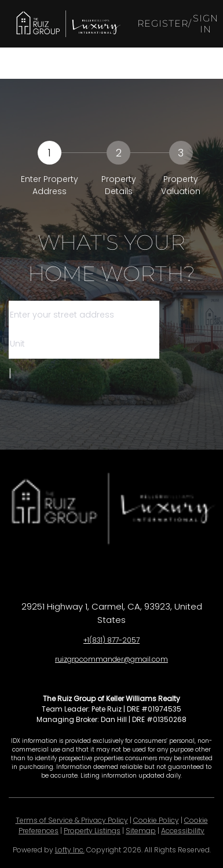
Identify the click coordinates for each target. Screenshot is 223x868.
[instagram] (147, 574)
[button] (67, 24)
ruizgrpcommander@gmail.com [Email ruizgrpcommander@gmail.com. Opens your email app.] (111, 659)
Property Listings (92, 831)
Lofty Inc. (70, 850)
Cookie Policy (156, 820)
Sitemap (141, 831)
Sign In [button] (206, 24)
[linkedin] (100, 574)
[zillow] (123, 574)
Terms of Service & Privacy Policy (72, 820)
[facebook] (77, 574)
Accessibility (183, 831)
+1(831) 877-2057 (111, 640)
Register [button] (163, 23)
